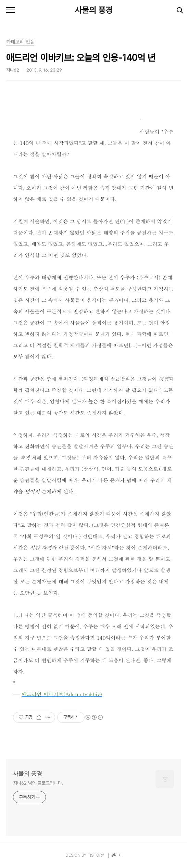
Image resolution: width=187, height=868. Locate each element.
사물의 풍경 (94, 10)
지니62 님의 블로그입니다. (38, 783)
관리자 (117, 855)
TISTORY (96, 855)
